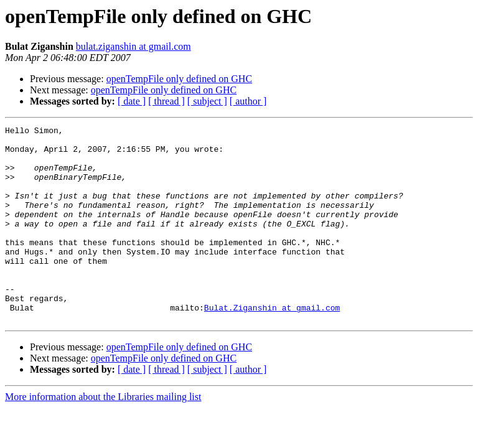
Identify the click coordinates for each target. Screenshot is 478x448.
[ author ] (248, 101)
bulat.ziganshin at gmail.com (134, 46)
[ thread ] (166, 101)
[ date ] (132, 101)
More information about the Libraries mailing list (103, 436)
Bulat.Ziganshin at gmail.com (272, 345)
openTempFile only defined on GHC (179, 79)
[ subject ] (207, 101)
